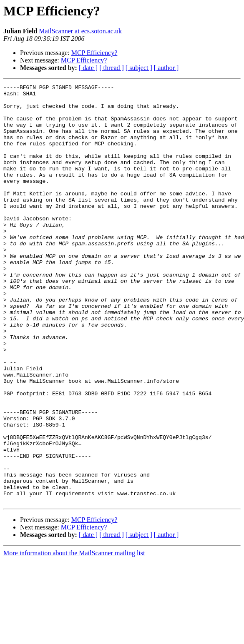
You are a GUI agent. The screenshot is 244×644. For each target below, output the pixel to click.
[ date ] (88, 68)
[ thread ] (112, 68)
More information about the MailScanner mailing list (74, 637)
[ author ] (166, 68)
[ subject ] (139, 68)
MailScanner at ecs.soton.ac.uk (80, 31)
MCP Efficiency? (94, 53)
